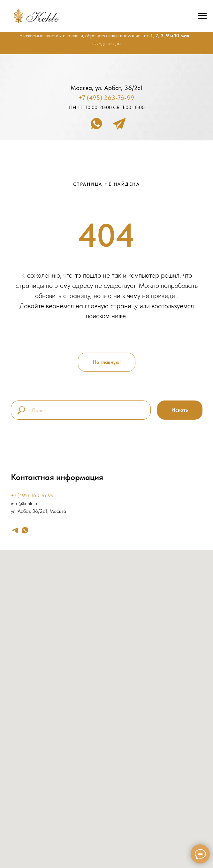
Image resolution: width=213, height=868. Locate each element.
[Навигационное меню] (202, 16)
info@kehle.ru (25, 503)
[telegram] (15, 530)
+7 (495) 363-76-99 (107, 98)
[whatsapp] (25, 530)
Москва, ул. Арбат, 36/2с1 (107, 88)
